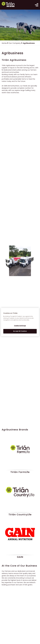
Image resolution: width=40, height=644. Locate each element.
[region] (20, 322)
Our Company (15, 43)
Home (4, 43)
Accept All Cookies (20, 331)
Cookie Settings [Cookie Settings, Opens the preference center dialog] (20, 326)
